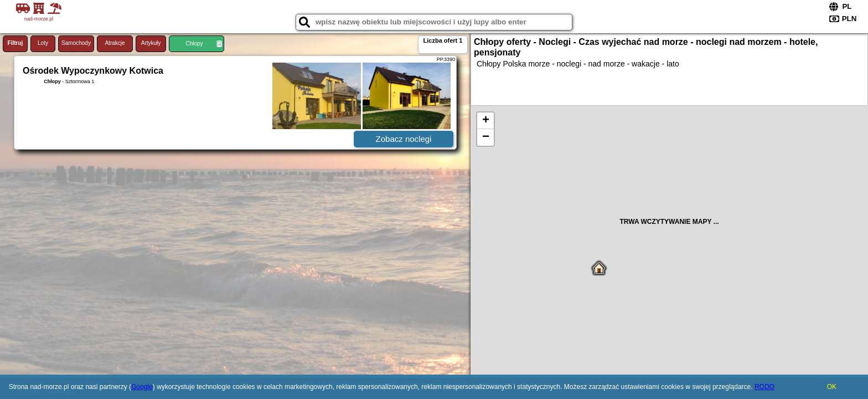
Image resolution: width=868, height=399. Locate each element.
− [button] (486, 137)
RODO (764, 387)
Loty (43, 43)
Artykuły (151, 43)
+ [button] (486, 121)
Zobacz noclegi (404, 139)
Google (142, 387)
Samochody (76, 43)
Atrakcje (115, 43)
